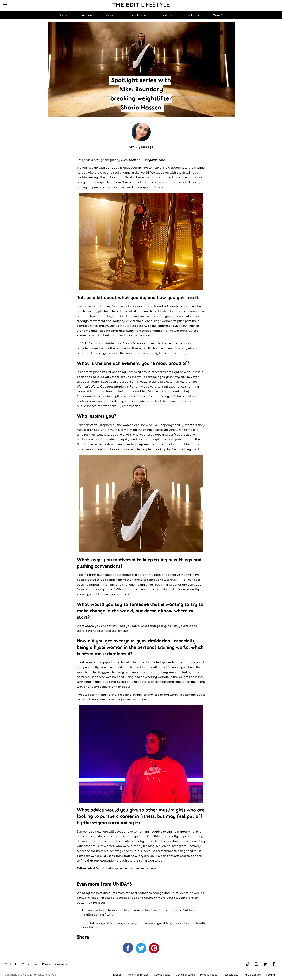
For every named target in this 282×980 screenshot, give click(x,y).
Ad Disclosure (252, 975)
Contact (10, 964)
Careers (61, 964)
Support (118, 975)
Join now (88, 911)
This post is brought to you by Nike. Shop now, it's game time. (121, 160)
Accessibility (230, 975)
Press (46, 964)
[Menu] (5, 6)
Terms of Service (138, 975)
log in (103, 911)
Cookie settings (185, 975)
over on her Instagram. (140, 869)
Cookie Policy (162, 975)
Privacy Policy (209, 975)
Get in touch (189, 923)
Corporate (29, 964)
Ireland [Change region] (270, 975)
